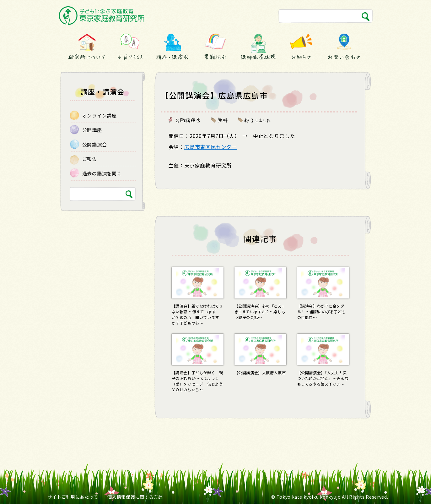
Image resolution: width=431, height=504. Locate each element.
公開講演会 (188, 120)
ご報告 (90, 159)
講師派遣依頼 (258, 57)
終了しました (258, 120)
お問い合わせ (344, 57)
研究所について (87, 57)
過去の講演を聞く (102, 173)
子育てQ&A (130, 57)
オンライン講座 (100, 115)
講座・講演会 (173, 57)
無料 (223, 120)
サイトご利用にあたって (73, 497)
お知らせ (301, 57)
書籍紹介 (216, 57)
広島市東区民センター (211, 147)
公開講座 (92, 130)
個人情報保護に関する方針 (135, 497)
